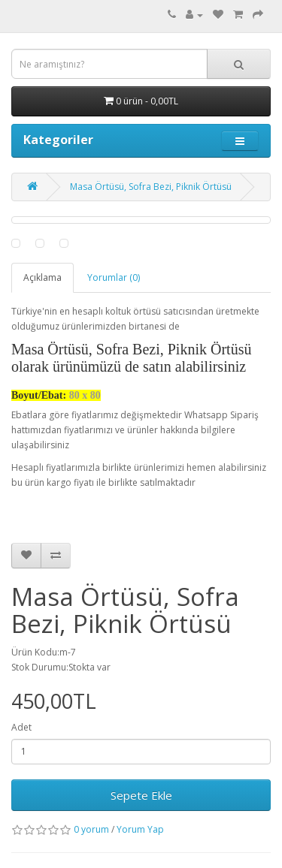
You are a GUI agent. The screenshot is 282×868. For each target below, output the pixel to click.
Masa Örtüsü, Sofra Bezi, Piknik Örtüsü (151, 187)
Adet (21, 727)
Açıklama (42, 277)
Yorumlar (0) (114, 277)
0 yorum (91, 829)
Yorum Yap (140, 829)
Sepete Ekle (141, 795)
